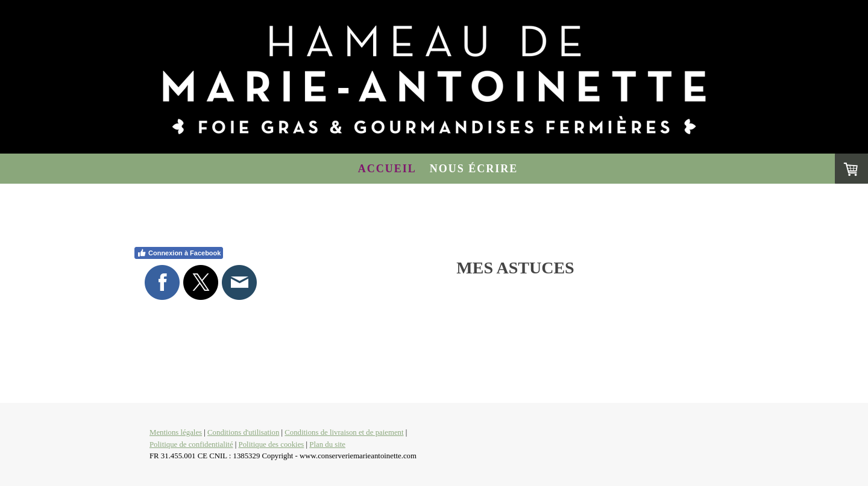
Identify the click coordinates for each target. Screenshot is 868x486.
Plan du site (327, 444)
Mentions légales (176, 432)
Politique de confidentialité (191, 444)
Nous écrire (474, 169)
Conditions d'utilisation (243, 432)
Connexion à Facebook (179, 253)
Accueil (387, 169)
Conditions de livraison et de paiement (344, 432)
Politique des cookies (272, 444)
